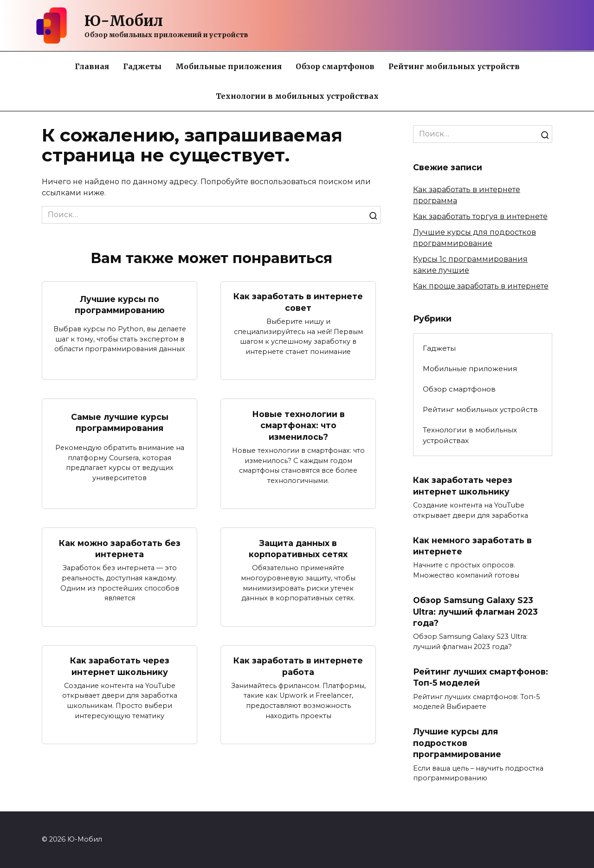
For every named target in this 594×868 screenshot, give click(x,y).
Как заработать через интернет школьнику (120, 666)
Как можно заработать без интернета (120, 549)
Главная (92, 66)
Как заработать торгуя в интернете (480, 216)
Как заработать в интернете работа (298, 666)
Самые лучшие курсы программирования (120, 423)
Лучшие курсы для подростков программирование (457, 743)
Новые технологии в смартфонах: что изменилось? (298, 425)
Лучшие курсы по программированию (120, 304)
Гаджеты (142, 66)
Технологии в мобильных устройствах (297, 96)
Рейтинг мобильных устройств (454, 66)
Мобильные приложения (229, 66)
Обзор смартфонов (335, 66)
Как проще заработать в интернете (481, 286)
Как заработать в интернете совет (298, 302)
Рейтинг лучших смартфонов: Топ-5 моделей (480, 677)
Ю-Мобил (124, 21)
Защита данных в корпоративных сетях (298, 549)
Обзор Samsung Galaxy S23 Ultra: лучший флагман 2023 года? (475, 611)
